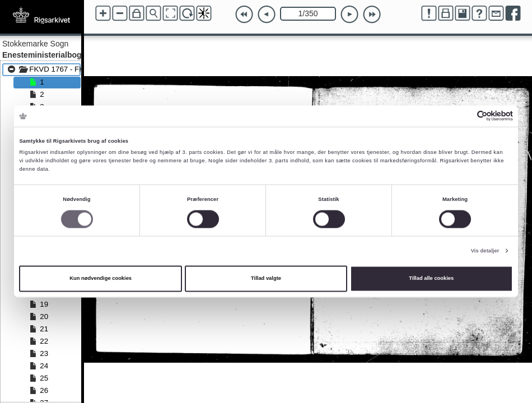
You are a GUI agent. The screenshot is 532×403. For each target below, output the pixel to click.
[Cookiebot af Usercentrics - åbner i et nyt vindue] (464, 116)
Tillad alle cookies (431, 279)
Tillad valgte (266, 279)
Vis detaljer (485, 251)
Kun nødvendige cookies (101, 279)
